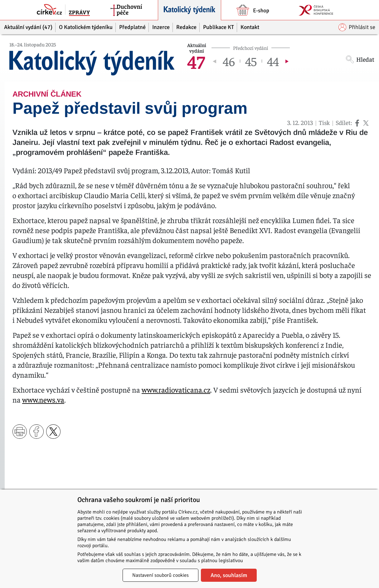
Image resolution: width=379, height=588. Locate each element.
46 (229, 61)
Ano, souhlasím (229, 575)
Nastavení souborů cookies (160, 575)
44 (273, 61)
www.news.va (43, 399)
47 (196, 61)
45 (251, 61)
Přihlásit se (357, 27)
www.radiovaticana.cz (176, 390)
